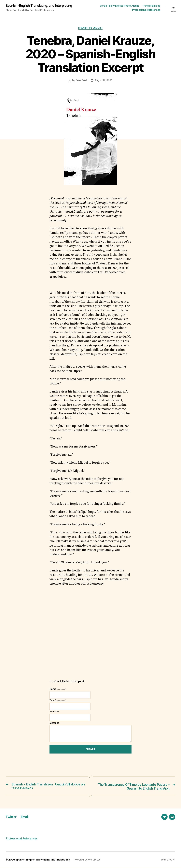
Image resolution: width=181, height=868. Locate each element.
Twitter (11, 817)
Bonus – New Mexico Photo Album (119, 6)
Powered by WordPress (88, 860)
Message (54, 723)
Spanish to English (90, 28)
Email (58, 701)
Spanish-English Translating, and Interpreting (40, 6)
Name (58, 689)
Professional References (146, 10)
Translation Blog (151, 6)
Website (54, 712)
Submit (90, 749)
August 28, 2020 (104, 81)
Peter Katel (81, 81)
